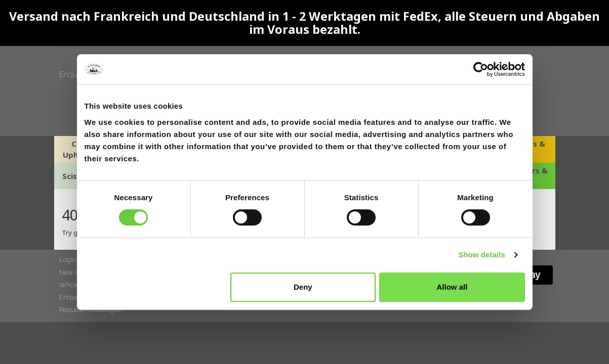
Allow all (452, 287)
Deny (303, 287)
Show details (482, 255)
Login (68, 260)
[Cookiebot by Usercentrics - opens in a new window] (481, 69)
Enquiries (75, 74)
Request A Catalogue (90, 310)
